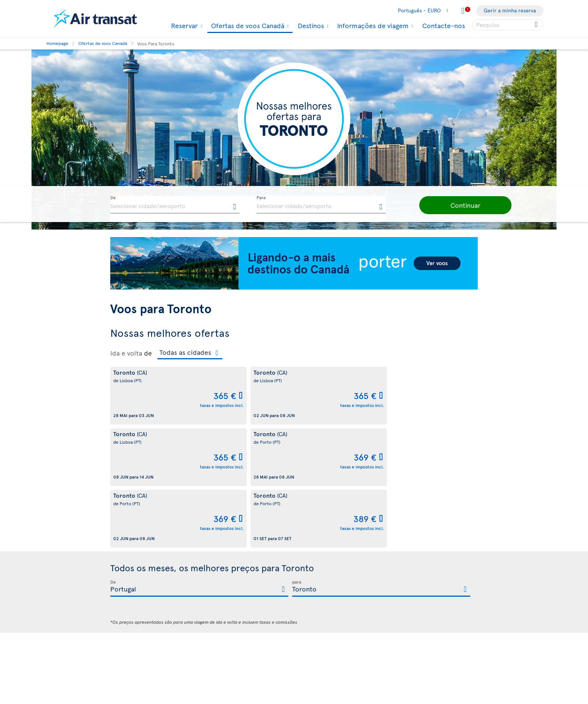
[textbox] (175, 205)
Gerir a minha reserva (510, 10)
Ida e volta (126, 353)
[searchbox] (508, 25)
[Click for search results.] (537, 25)
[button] (455, 205)
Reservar (183, 26)
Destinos (310, 26)
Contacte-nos (444, 25)
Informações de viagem (372, 26)
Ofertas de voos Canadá (247, 26)
